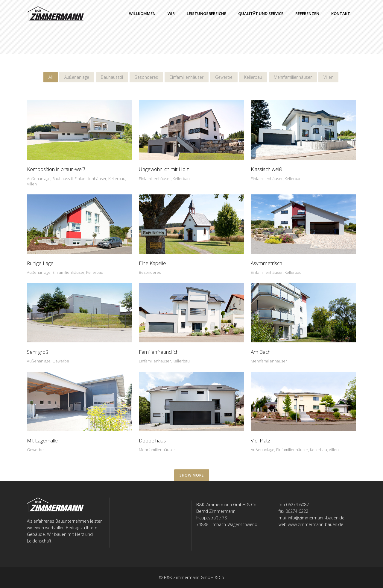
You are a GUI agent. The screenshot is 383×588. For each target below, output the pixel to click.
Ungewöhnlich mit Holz (164, 169)
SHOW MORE (192, 475)
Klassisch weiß (266, 169)
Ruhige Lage (40, 263)
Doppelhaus (152, 440)
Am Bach (261, 352)
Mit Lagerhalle (42, 440)
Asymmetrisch (266, 263)
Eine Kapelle (152, 263)
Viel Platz (260, 440)
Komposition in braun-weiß (56, 169)
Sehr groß (38, 352)
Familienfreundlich (159, 352)
